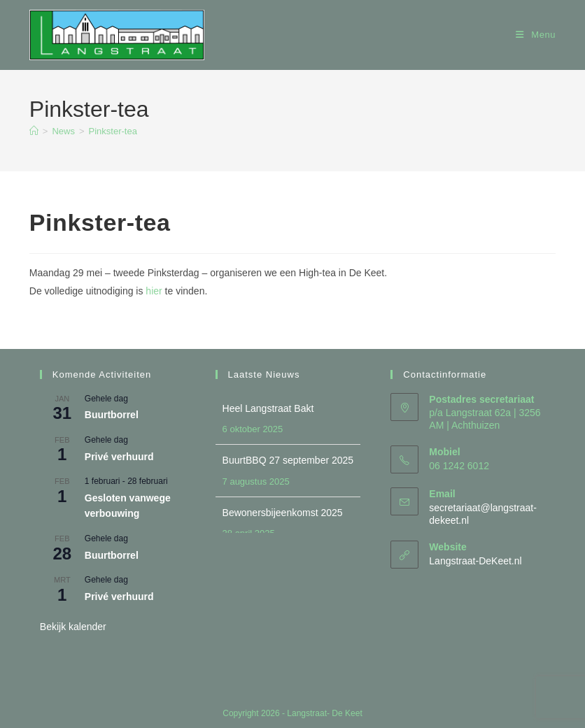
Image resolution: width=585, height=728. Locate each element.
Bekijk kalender (73, 627)
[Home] (34, 131)
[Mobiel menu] (536, 35)
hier (154, 291)
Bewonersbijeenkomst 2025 (283, 513)
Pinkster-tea (113, 131)
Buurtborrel (112, 415)
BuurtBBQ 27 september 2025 (288, 460)
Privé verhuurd (119, 457)
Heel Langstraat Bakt (268, 408)
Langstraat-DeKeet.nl (475, 561)
